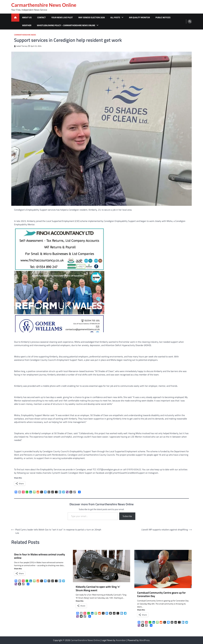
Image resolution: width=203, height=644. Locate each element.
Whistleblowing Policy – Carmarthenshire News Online (66, 25)
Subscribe (127, 516)
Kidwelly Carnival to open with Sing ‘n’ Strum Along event (98, 589)
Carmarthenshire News (25, 35)
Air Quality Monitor (139, 17)
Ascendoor (121, 640)
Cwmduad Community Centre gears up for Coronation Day (161, 594)
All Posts (115, 17)
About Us (27, 17)
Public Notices (163, 17)
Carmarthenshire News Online (44, 5)
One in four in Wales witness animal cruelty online (40, 556)
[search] (190, 21)
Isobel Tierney (21, 46)
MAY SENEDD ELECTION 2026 (92, 17)
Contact (41, 17)
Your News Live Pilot (62, 17)
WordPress (144, 640)
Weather (27, 25)
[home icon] (15, 18)
